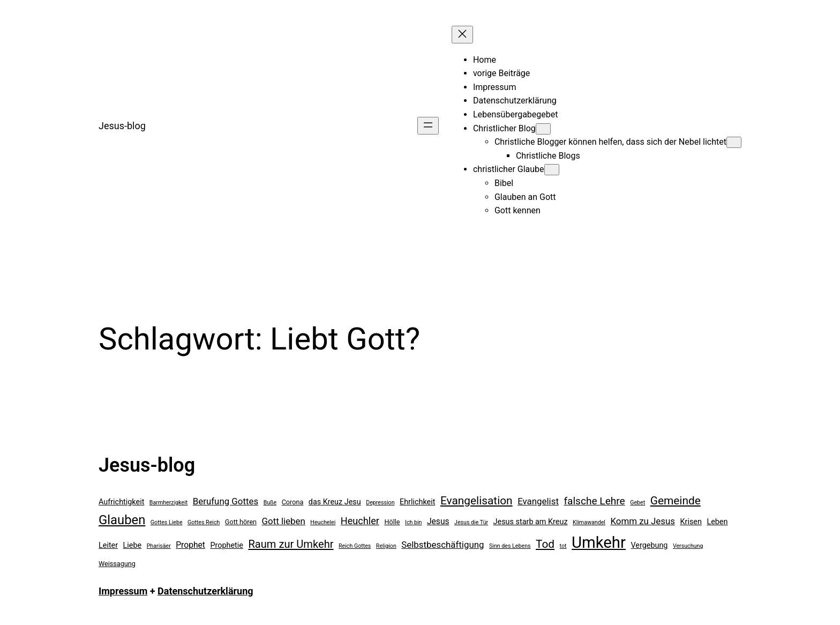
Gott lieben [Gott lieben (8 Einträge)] (284, 521)
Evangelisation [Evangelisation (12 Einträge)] (477, 501)
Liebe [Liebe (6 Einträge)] (133, 545)
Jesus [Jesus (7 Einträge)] (438, 521)
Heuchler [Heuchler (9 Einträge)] (360, 521)
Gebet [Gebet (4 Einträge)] (637, 503)
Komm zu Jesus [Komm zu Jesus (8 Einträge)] (643, 521)
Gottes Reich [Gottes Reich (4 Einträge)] (204, 522)
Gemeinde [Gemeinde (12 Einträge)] (676, 501)
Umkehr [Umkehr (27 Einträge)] (599, 542)
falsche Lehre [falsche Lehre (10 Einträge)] (594, 501)
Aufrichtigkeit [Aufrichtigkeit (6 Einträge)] (121, 502)
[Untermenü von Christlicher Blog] (543, 129)
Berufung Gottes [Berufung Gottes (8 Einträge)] (226, 501)
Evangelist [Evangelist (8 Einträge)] (538, 501)
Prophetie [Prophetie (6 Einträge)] (227, 545)
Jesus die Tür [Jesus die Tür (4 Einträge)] (471, 522)
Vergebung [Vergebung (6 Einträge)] (649, 545)
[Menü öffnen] (428, 126)
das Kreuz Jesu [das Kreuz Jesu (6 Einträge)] (335, 502)
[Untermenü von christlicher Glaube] (552, 170)
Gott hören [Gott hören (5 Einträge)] (241, 522)
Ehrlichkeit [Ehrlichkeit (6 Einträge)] (417, 502)
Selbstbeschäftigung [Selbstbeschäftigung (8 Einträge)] (442, 545)
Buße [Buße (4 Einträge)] (270, 503)
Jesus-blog (122, 126)
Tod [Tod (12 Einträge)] (545, 544)
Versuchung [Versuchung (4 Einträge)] (688, 546)
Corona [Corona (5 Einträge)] (293, 502)
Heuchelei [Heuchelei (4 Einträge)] (323, 522)
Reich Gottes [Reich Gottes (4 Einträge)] (355, 546)
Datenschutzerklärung (205, 591)
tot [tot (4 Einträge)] (563, 546)
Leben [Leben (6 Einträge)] (717, 522)
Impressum (123, 591)
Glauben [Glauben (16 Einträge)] (122, 520)
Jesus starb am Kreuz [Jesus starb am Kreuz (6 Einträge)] (531, 522)
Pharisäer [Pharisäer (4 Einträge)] (159, 546)
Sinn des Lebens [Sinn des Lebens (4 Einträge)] (510, 546)
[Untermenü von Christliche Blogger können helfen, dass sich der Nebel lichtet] (734, 142)
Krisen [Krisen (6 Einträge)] (691, 522)
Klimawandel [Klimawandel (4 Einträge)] (589, 522)
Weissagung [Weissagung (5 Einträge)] (117, 564)
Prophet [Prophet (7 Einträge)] (190, 545)
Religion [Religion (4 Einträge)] (386, 546)
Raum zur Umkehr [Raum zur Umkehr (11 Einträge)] (291, 544)
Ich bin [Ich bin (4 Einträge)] (413, 522)
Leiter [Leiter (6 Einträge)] (108, 545)
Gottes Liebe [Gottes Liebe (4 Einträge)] (167, 522)
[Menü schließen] (462, 35)
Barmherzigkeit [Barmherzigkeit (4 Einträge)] (168, 503)
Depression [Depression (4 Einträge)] (380, 503)
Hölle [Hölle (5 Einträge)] (392, 522)
